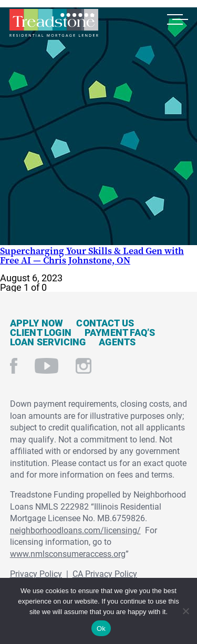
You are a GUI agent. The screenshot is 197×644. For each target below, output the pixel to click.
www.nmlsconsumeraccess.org (68, 553)
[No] (185, 610)
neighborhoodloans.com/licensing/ (75, 530)
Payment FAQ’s (120, 332)
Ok (101, 629)
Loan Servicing (48, 342)
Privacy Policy (36, 573)
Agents (117, 342)
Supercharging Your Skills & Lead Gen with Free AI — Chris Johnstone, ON (92, 255)
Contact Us (105, 323)
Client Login (41, 332)
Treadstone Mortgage (54, 23)
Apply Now (37, 323)
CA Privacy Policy (105, 573)
